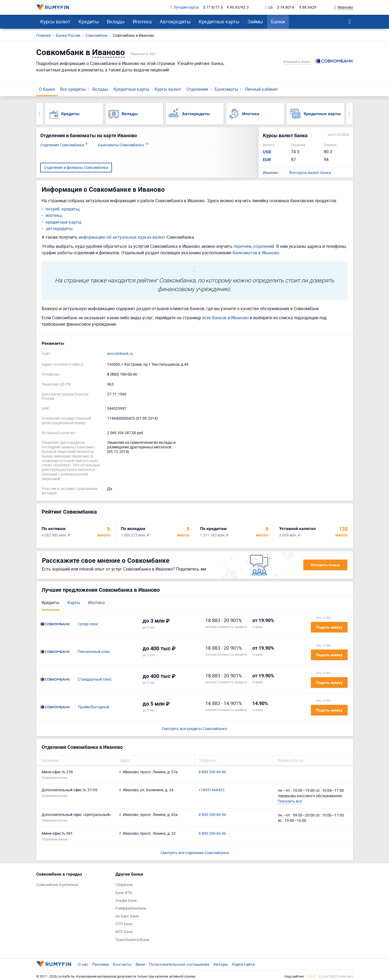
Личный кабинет (261, 89)
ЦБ (269, 8)
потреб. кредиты (62, 209)
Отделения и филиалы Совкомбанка (76, 167)
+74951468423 (212, 790)
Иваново (271, 173)
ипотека (54, 215)
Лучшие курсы (185, 7)
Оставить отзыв (325, 565)
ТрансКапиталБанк (132, 940)
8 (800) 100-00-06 (122, 374)
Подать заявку (329, 627)
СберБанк (124, 885)
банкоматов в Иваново (256, 253)
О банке (47, 89)
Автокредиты (175, 21)
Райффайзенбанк (131, 908)
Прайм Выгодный (93, 707)
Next (349, 114)
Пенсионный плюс (94, 652)
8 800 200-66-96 (212, 772)
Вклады (116, 21)
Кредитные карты (219, 21)
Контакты (122, 964)
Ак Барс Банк (127, 916)
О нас (83, 964)
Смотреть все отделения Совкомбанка (195, 853)
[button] (195, 343)
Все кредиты (73, 89)
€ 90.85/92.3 (238, 7)
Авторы (221, 964)
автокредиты (59, 229)
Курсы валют (55, 21)
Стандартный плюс (95, 679)
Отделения (197, 89)
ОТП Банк (124, 924)
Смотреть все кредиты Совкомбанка (194, 729)
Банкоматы (226, 89)
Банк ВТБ (124, 893)
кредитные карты (63, 222)
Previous (40, 114)
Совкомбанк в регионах (57, 885)
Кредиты (89, 21)
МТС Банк (124, 932)
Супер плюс (88, 624)
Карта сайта (243, 964)
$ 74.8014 (286, 7)
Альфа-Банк (126, 901)
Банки (278, 21)
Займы (255, 21)
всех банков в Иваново (225, 318)
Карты (74, 602)
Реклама (101, 964)
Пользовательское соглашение (179, 964)
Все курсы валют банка (310, 173)
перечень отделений (254, 246)
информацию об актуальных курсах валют (122, 237)
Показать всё (290, 801)
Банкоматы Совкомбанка (123, 145)
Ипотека (142, 21)
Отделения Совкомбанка (64, 145)
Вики (140, 964)
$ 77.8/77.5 (213, 7)
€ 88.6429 (308, 7)
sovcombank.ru (120, 354)
